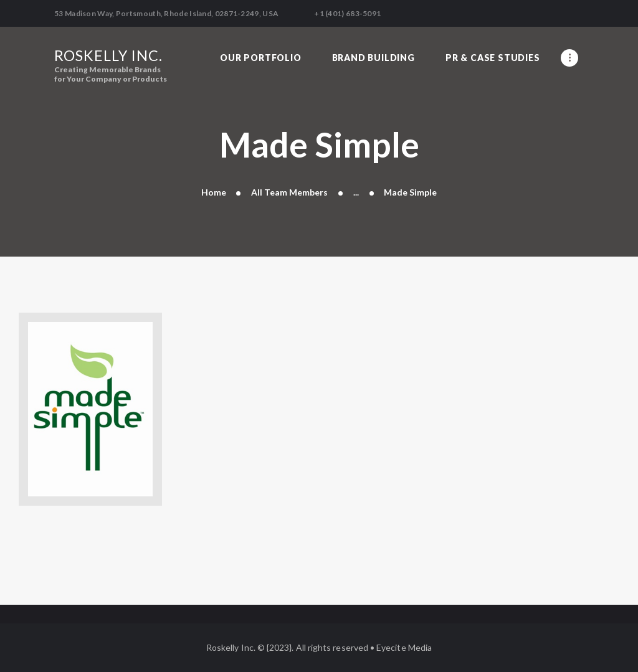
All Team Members (289, 192)
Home (214, 192)
